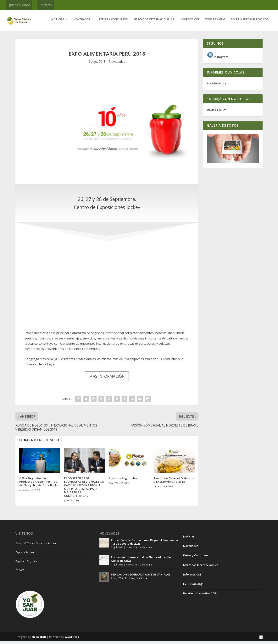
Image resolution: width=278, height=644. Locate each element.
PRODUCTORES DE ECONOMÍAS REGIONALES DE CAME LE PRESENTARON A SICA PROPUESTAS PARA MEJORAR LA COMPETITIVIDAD (84, 490)
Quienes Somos (19, 5)
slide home (146, 550)
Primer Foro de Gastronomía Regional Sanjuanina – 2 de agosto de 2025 (145, 545)
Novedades (82, 22)
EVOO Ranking (215, 22)
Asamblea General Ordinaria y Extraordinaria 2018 (174, 483)
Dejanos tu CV (216, 112)
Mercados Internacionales (154, 22)
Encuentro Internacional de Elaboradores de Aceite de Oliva (141, 562)
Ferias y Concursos (113, 22)
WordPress (72, 640)
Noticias (58, 22)
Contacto (45, 5)
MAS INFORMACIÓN (107, 379)
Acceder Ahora (217, 86)
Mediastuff (39, 640)
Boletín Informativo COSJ (250, 22)
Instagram (218, 60)
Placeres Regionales (123, 481)
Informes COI (189, 22)
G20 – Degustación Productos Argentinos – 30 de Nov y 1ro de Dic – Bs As (39, 484)
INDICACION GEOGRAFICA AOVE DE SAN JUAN (141, 577)
